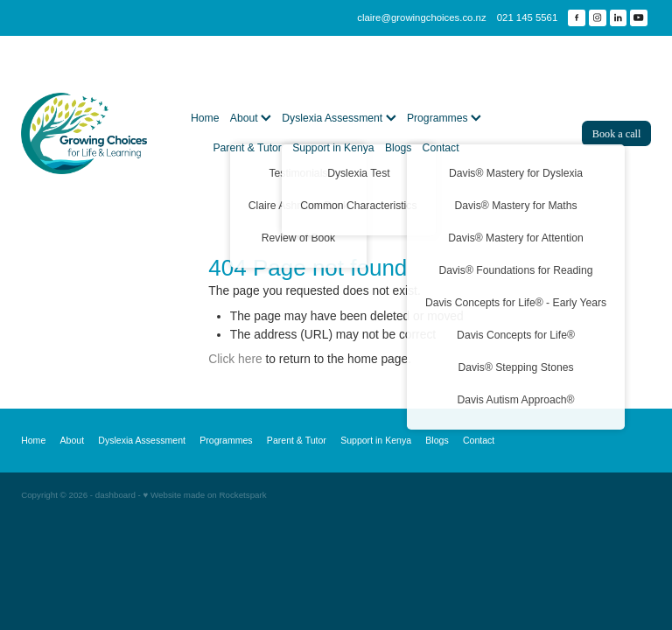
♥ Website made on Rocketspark (205, 495)
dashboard (115, 495)
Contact (441, 148)
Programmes (444, 118)
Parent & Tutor (247, 148)
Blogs (398, 148)
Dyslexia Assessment (339, 118)
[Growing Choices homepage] (84, 134)
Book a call (616, 134)
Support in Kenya (333, 148)
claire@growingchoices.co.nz (421, 17)
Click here (235, 359)
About (251, 118)
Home (205, 118)
